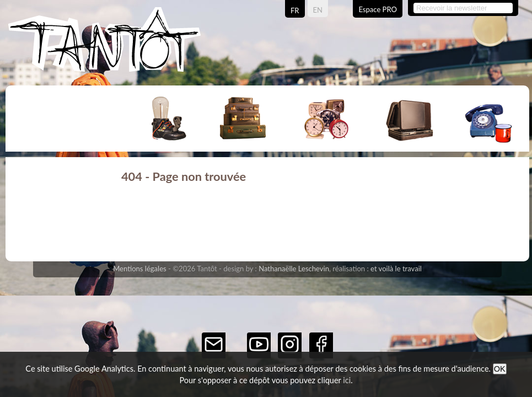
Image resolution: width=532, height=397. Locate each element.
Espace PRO (378, 9)
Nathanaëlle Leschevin (294, 269)
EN (318, 10)
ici (347, 380)
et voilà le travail (396, 269)
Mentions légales (140, 269)
